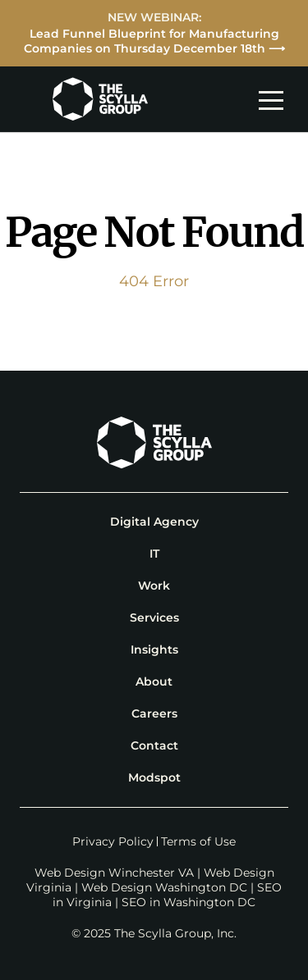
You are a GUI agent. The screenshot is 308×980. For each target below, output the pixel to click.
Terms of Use (198, 841)
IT (154, 554)
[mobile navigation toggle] (275, 99)
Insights (154, 650)
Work (154, 586)
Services (154, 618)
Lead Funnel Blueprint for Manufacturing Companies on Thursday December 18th (152, 41)
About (154, 681)
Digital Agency (154, 522)
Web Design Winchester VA (114, 873)
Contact (154, 745)
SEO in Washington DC (188, 902)
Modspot (154, 777)
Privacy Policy (113, 841)
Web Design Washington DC (164, 887)
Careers (154, 713)
